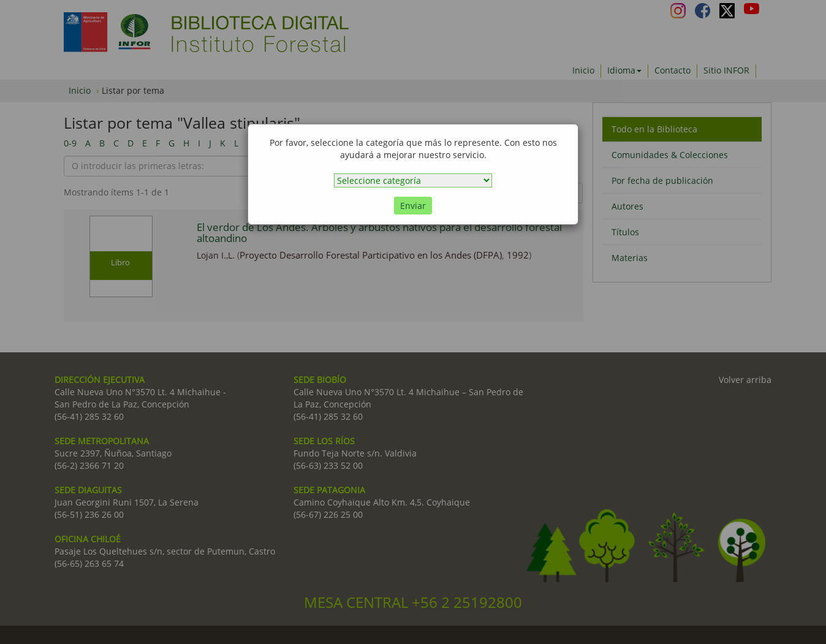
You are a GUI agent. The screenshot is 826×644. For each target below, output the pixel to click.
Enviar (413, 206)
